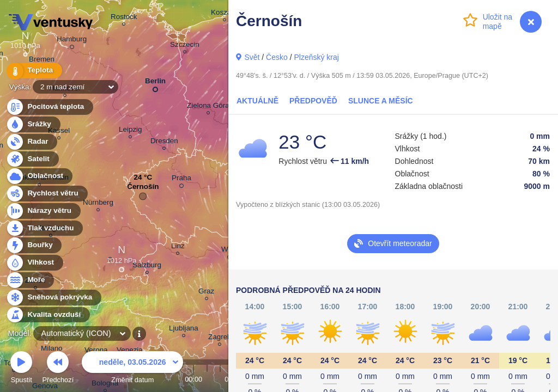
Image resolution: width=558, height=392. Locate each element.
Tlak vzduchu (44, 228)
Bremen (42, 61)
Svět (252, 57)
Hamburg (72, 41)
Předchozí (58, 369)
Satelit (32, 159)
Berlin (155, 83)
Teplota (34, 71)
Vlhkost (34, 263)
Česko (277, 57)
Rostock (124, 18)
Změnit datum (132, 369)
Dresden (164, 142)
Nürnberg (98, 204)
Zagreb (220, 338)
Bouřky (34, 245)
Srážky (33, 124)
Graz (206, 293)
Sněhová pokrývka (53, 298)
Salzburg (147, 267)
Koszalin (225, 14)
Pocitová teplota (49, 107)
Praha (181, 180)
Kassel (59, 132)
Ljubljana (184, 330)
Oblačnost (39, 176)
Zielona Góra (208, 107)
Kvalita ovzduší (48, 315)
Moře (30, 280)
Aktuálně (257, 101)
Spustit (21, 369)
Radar (32, 142)
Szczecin (185, 46)
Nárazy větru (43, 211)
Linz (178, 247)
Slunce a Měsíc (381, 101)
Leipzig (131, 131)
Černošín (143, 189)
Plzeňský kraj (316, 57)
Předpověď (313, 101)
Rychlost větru (47, 194)
